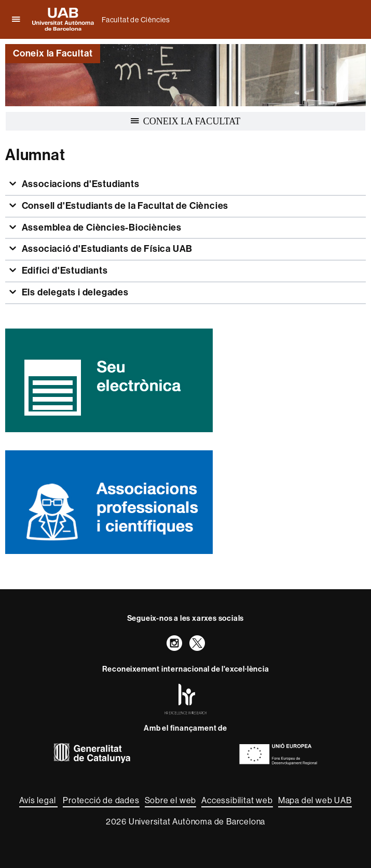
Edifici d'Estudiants (64, 271)
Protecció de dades (101, 800)
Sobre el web (171, 800)
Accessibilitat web (237, 800)
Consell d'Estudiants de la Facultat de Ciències (124, 206)
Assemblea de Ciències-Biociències (101, 227)
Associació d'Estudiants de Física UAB (106, 249)
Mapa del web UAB (315, 800)
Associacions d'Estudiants (80, 184)
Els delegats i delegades (74, 292)
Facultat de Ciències (136, 20)
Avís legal (38, 800)
